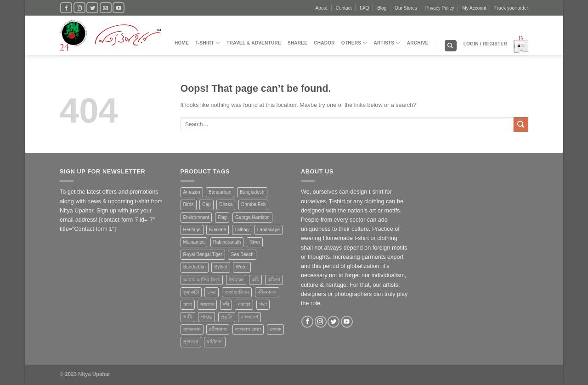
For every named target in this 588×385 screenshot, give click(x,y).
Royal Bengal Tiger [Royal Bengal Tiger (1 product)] (203, 254)
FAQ (364, 8)
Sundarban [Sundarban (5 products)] (195, 267)
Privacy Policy (440, 8)
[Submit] (521, 124)
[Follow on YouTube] (119, 8)
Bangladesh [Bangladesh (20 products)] (252, 192)
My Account (474, 8)
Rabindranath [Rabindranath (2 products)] (227, 242)
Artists (387, 43)
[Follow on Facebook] (66, 8)
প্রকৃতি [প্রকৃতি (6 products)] (227, 317)
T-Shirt (208, 43)
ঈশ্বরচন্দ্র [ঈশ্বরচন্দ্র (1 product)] (236, 280)
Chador (324, 43)
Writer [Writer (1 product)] (242, 267)
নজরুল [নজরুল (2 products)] (207, 304)
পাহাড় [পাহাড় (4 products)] (206, 317)
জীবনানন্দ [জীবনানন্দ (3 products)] (267, 292)
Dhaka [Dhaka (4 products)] (226, 204)
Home (182, 43)
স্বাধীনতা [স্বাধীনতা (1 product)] (215, 342)
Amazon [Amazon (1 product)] (192, 192)
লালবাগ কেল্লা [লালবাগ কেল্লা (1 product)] (248, 329)
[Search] (451, 46)
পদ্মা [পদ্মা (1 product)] (263, 304)
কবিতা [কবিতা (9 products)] (274, 280)
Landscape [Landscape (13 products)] (269, 230)
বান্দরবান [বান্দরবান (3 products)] (192, 329)
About (322, 8)
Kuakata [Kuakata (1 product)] (218, 230)
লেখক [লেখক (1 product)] (275, 329)
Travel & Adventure (254, 43)
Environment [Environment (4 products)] (196, 217)
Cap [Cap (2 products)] (206, 204)
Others (354, 43)
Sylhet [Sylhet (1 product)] (220, 267)
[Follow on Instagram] (79, 8)
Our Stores (406, 8)
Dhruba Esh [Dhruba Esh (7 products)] (253, 204)
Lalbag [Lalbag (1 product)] (242, 230)
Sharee (297, 43)
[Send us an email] (106, 8)
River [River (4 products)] (255, 242)
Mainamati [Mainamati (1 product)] (194, 242)
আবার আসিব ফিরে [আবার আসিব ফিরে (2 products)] (202, 280)
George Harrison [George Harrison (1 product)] (252, 217)
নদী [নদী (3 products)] (226, 304)
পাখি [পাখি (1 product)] (188, 317)
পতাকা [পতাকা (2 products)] (244, 304)
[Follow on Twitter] (92, 8)
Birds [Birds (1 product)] (189, 204)
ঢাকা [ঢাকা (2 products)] (188, 304)
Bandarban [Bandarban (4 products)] (220, 192)
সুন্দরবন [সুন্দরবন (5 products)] (191, 342)
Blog (382, 8)
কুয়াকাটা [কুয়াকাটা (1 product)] (191, 292)
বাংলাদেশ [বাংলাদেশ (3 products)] (249, 317)
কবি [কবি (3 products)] (255, 280)
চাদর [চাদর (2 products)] (212, 292)
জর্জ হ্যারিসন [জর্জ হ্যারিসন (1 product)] (237, 292)
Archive (418, 43)
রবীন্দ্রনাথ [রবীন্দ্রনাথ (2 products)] (218, 329)
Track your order (511, 8)
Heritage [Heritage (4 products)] (192, 230)
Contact (344, 8)
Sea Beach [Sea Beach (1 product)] (242, 254)
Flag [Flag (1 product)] (222, 217)
